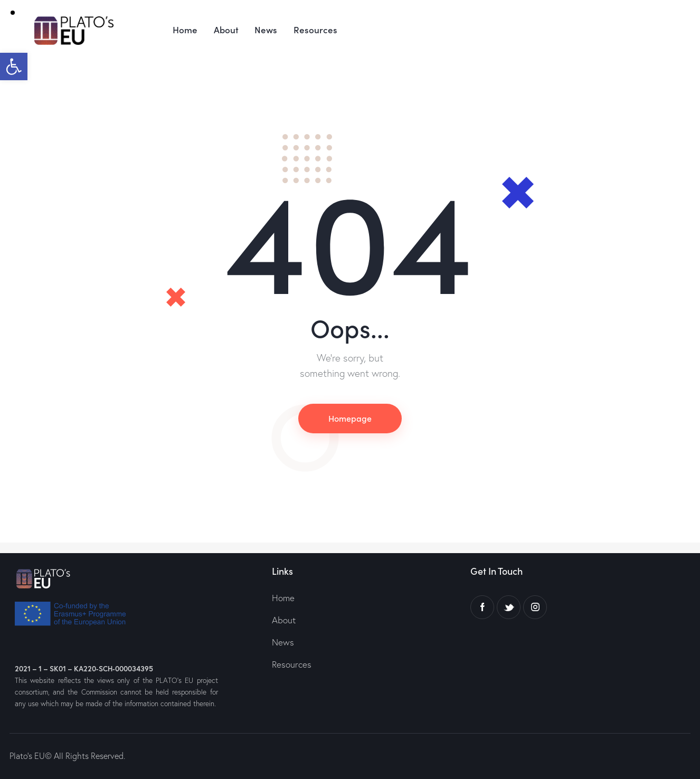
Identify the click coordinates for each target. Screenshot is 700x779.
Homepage (350, 418)
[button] (14, 66)
